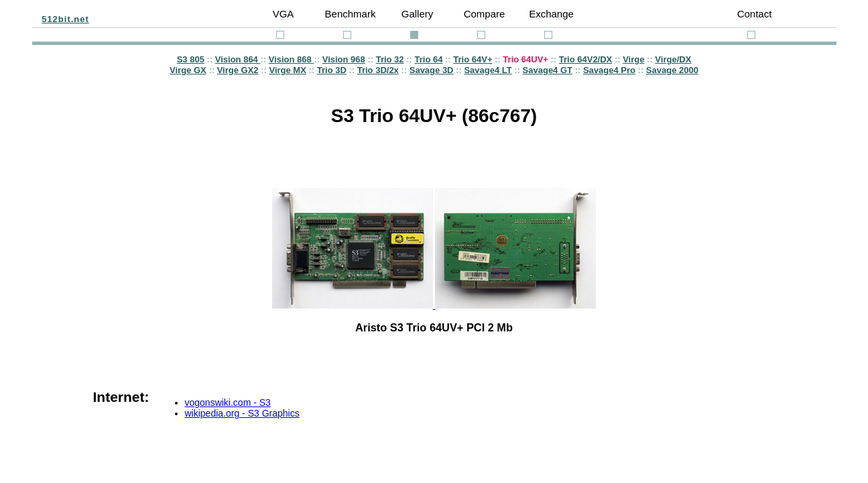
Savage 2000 (672, 70)
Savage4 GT (548, 70)
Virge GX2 (238, 70)
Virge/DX (673, 59)
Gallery (418, 14)
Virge (633, 59)
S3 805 (191, 59)
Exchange (551, 14)
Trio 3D (332, 70)
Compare (485, 14)
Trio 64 (428, 59)
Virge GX (188, 70)
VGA (284, 14)
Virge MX (287, 70)
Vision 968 (344, 59)
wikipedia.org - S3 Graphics (242, 413)
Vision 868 (292, 59)
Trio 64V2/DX (585, 59)
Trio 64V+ (473, 59)
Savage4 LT (488, 70)
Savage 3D (432, 70)
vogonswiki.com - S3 (228, 402)
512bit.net (65, 19)
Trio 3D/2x (378, 70)
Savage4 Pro (609, 70)
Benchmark (351, 14)
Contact (755, 14)
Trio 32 (390, 59)
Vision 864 (238, 59)
